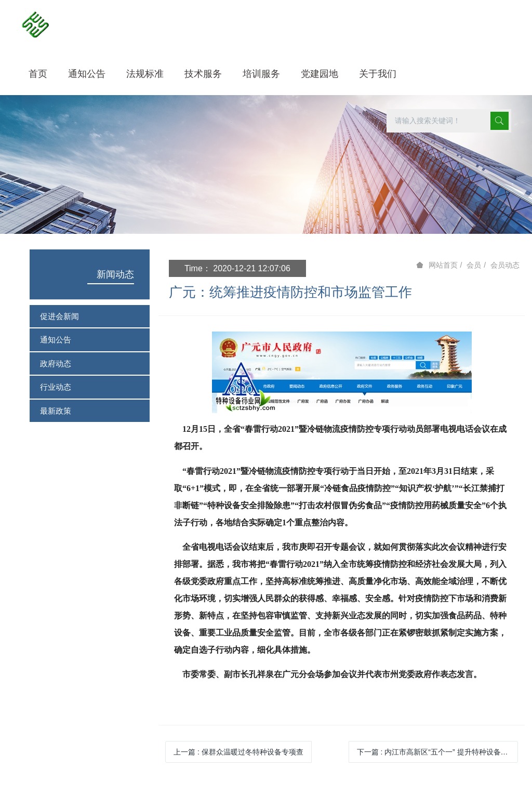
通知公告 (56, 340)
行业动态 (56, 387)
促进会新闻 (59, 316)
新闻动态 (115, 274)
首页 (38, 74)
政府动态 (56, 363)
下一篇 (437, 752)
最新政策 (56, 411)
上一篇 (238, 752)
